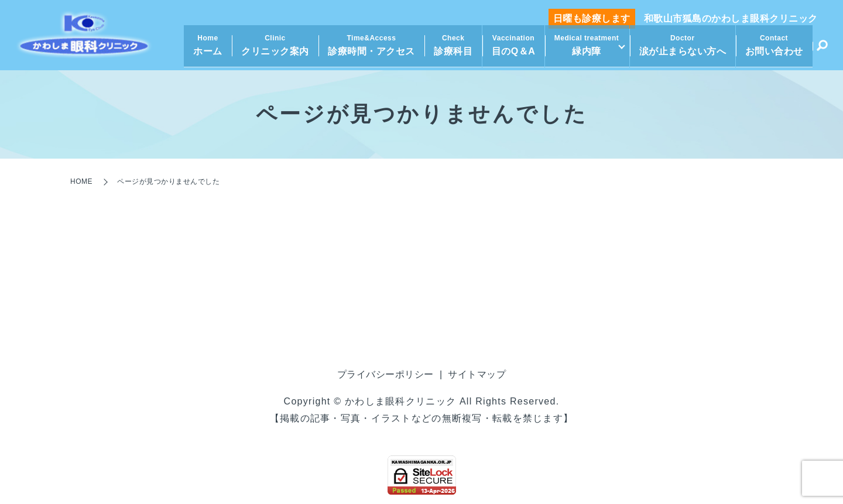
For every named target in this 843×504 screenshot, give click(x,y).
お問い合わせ (774, 50)
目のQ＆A (510, 50)
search (822, 52)
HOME (81, 181)
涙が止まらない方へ (683, 50)
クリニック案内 (272, 50)
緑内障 (583, 50)
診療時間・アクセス (368, 50)
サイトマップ (477, 374)
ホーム (204, 50)
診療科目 (450, 50)
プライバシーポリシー (385, 374)
